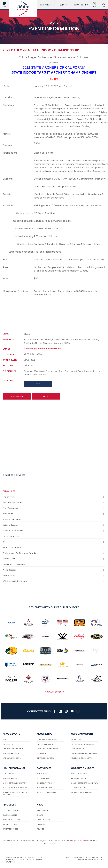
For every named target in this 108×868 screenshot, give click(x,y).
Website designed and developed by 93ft (82, 857)
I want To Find (81, 5)
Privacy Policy (13, 860)
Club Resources (10, 815)
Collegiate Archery (46, 783)
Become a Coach (79, 778)
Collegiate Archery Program (84, 753)
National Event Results (54, 519)
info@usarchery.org (79, 841)
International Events (54, 536)
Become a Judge (78, 788)
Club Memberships (45, 744)
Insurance (42, 753)
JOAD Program (78, 749)
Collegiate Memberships (48, 749)
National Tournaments (54, 531)
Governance (42, 810)
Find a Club (76, 740)
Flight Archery (54, 576)
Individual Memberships (47, 740)
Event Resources (54, 508)
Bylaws (40, 815)
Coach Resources (79, 774)
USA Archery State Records (54, 581)
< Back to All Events (14, 475)
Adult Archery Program (82, 758)
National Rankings (11, 778)
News (5, 740)
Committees (42, 824)
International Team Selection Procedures (16, 794)
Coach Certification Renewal (85, 783)
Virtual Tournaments (54, 548)
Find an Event (54, 497)
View (38, 384)
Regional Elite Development (15, 788)
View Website (17, 396)
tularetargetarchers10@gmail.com (42, 349)
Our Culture (8, 774)
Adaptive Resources (12, 820)
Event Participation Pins (54, 503)
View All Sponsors (54, 692)
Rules (54, 542)
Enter (46, 396)
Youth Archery (44, 774)
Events (63, 5)
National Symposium (12, 758)
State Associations (46, 758)
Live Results (54, 514)
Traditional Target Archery (54, 564)
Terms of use (26, 860)
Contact (53, 843)
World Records (54, 570)
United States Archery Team (15, 783)
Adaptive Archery (45, 788)
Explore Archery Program (83, 744)
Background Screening (82, 792)
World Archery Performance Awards (54, 553)
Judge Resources (11, 824)
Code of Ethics (44, 820)
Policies (40, 829)
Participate (46, 5)
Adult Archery (43, 778)
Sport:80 (98, 860)
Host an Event (54, 559)
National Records (54, 525)
